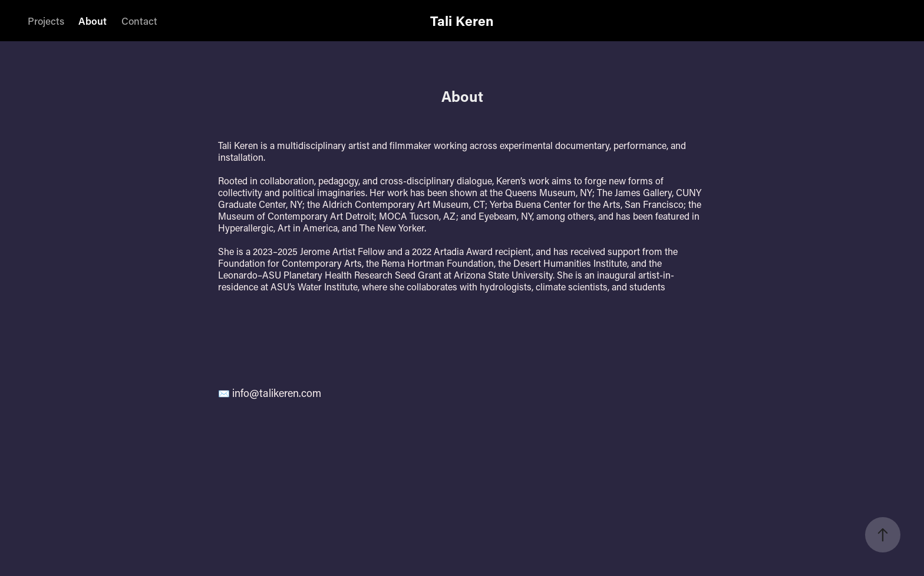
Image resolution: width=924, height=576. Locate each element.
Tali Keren (462, 21)
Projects (46, 21)
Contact (139, 21)
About (93, 21)
